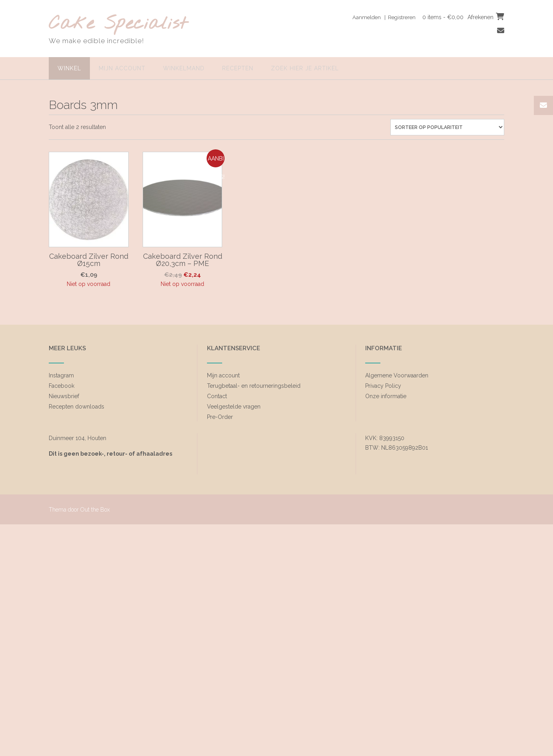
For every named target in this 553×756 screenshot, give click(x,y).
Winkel (69, 68)
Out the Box (95, 510)
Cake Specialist (118, 24)
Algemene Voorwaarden (397, 375)
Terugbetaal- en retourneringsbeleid (254, 386)
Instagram (61, 375)
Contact (217, 396)
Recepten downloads (77, 407)
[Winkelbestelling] (447, 127)
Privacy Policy (383, 386)
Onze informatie (386, 396)
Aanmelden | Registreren (381, 17)
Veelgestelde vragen (234, 407)
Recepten (238, 68)
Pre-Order (220, 417)
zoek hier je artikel (305, 68)
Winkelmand (184, 68)
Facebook (62, 386)
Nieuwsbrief (64, 396)
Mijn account (122, 68)
